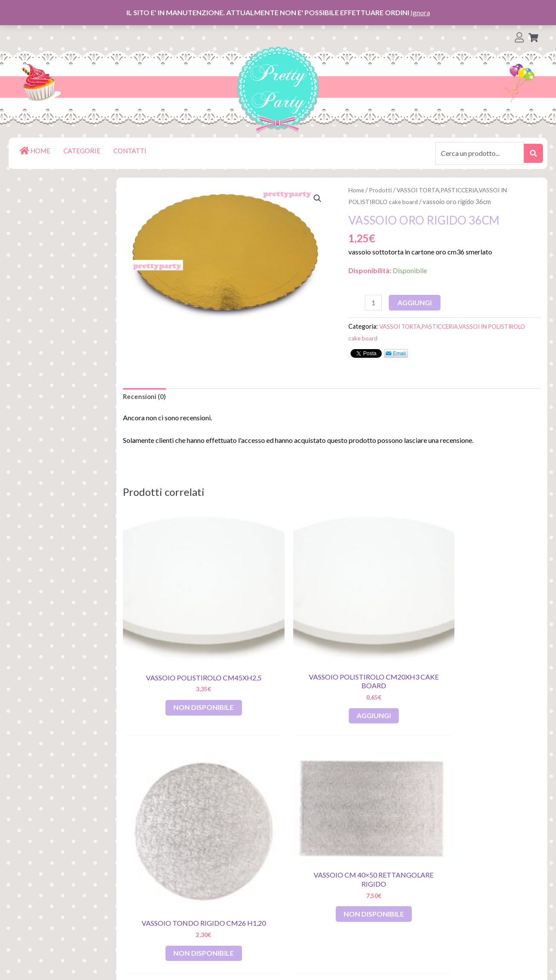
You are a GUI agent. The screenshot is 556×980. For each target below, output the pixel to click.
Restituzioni (53, 883)
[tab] (145, 398)
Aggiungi (416, 302)
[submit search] (533, 153)
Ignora (420, 12)
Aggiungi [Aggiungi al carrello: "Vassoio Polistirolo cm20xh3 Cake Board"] (279, 654)
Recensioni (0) (145, 398)
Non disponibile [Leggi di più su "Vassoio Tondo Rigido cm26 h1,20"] (387, 659)
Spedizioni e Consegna (70, 897)
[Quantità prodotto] (374, 303)
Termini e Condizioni (66, 911)
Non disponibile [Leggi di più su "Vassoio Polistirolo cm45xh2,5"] (174, 659)
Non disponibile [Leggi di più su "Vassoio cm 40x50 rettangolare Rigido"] (494, 630)
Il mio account (56, 856)
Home (357, 190)
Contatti (46, 925)
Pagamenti (51, 869)
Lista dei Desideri (62, 842)
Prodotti (382, 190)
